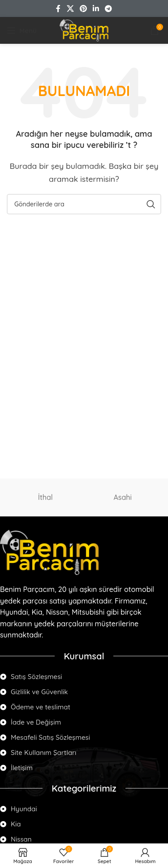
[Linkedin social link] (96, 8)
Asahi (123, 497)
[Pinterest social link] (83, 8)
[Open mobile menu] (22, 30)
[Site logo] (84, 29)
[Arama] (84, 204)
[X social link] (70, 8)
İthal (45, 497)
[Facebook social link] (58, 8)
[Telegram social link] (109, 8)
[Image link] (49, 552)
